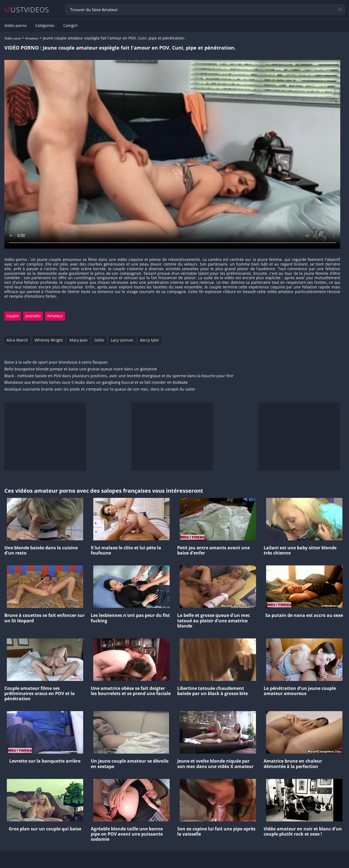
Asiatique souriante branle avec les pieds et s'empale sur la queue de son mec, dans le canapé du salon (100, 389)
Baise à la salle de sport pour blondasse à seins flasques (56, 362)
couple (13, 316)
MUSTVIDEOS (27, 10)
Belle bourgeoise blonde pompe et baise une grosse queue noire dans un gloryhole (81, 369)
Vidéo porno (15, 26)
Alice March (17, 340)
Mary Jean (79, 340)
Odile (99, 340)
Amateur (32, 38)
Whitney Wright (49, 340)
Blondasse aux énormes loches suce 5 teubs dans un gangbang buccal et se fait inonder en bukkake (96, 383)
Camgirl (70, 26)
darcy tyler (150, 340)
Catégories (45, 26)
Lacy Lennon (122, 340)
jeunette (33, 316)
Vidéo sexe (13, 38)
